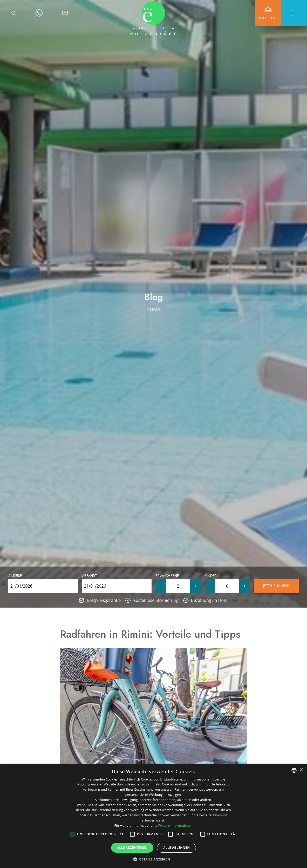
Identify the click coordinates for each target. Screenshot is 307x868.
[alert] (153, 816)
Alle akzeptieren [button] (132, 848)
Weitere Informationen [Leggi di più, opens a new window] (175, 826)
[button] (153, 859)
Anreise (15, 576)
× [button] (301, 770)
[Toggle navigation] (294, 13)
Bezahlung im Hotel (210, 600)
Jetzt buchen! (276, 586)
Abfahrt (90, 576)
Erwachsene (167, 576)
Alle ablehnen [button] (176, 848)
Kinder (211, 576)
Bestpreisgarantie (104, 600)
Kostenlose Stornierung (156, 600)
